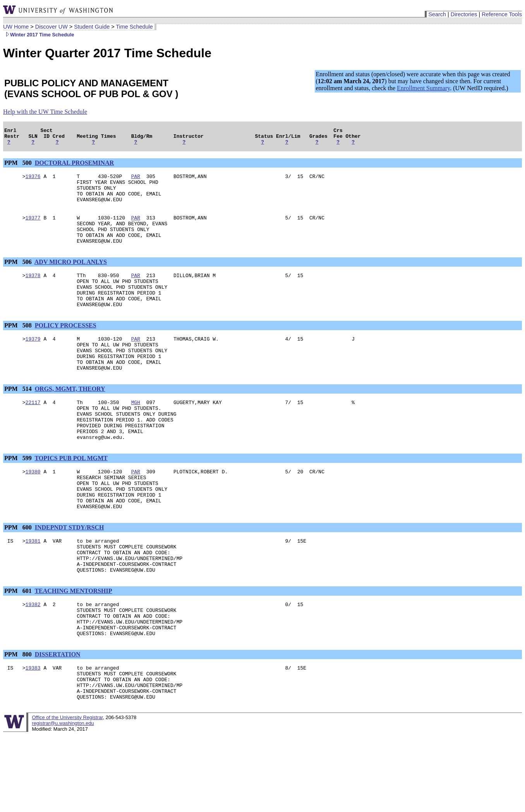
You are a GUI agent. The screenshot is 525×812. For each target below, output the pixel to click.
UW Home (16, 27)
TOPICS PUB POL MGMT (71, 495)
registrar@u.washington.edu (63, 789)
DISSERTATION (58, 713)
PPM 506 (19, 277)
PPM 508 (19, 347)
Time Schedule (134, 27)
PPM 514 (19, 418)
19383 (33, 728)
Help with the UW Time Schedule (45, 112)
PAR (136, 181)
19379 (33, 362)
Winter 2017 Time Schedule (39, 35)
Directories (464, 14)
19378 (33, 291)
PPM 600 (19, 573)
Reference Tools (502, 14)
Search (437, 14)
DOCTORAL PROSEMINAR (75, 166)
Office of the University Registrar (67, 784)
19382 (33, 658)
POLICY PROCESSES (66, 347)
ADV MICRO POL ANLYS (71, 277)
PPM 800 (19, 713)
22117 (33, 432)
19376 (33, 181)
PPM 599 (19, 495)
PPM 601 (19, 643)
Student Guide (92, 27)
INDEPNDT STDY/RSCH (69, 573)
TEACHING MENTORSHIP (73, 643)
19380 (33, 510)
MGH (136, 432)
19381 (33, 587)
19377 (33, 228)
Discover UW (51, 27)
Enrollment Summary (423, 88)
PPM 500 (19, 166)
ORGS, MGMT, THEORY (70, 418)
